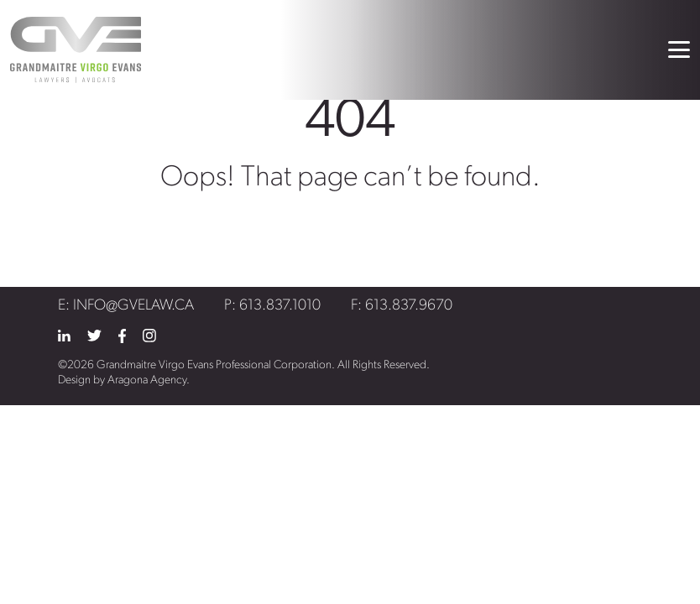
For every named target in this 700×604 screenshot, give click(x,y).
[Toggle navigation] (679, 49)
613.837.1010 (280, 306)
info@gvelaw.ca (133, 306)
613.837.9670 (409, 306)
